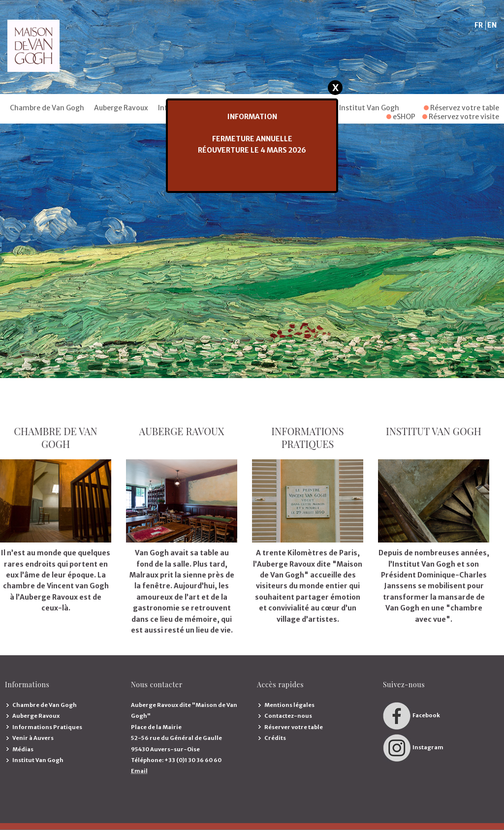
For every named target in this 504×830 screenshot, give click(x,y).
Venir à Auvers (33, 738)
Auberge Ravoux (121, 108)
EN (492, 25)
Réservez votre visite (461, 117)
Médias (23, 749)
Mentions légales (289, 705)
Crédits (275, 738)
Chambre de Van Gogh (47, 108)
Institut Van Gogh (369, 108)
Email (139, 771)
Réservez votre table (461, 108)
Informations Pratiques (47, 727)
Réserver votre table (294, 727)
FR (479, 25)
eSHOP (401, 117)
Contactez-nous (288, 716)
